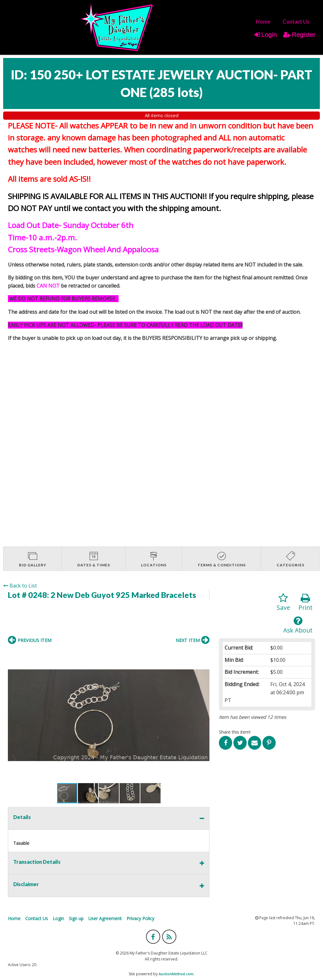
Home (263, 22)
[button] (14, 715)
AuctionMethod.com (176, 974)
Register (299, 35)
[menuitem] (263, 22)
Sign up (76, 918)
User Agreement (105, 918)
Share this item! (235, 732)
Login (266, 35)
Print (305, 602)
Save (283, 602)
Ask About (298, 625)
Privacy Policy (140, 918)
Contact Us (296, 22)
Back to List (20, 586)
